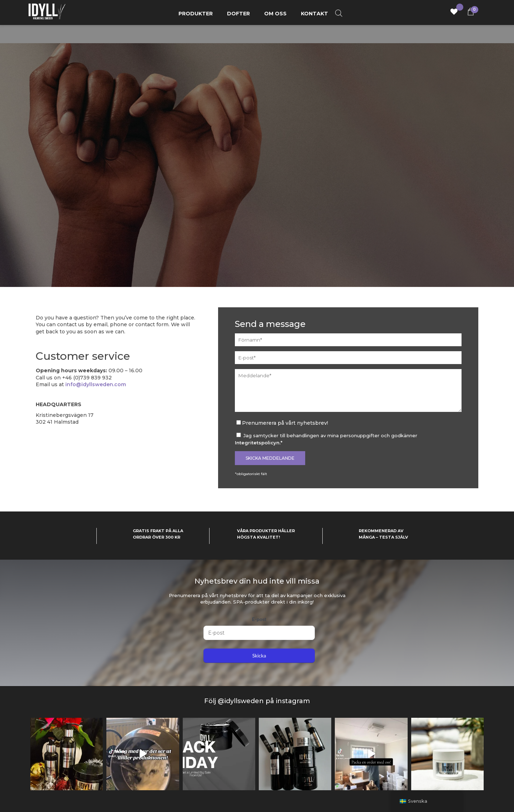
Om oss (275, 14)
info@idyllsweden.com (96, 384)
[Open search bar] (339, 13)
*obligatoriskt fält (251, 474)
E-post (259, 619)
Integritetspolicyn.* (259, 443)
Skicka (259, 655)
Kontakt (314, 14)
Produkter (196, 14)
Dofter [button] (238, 14)
